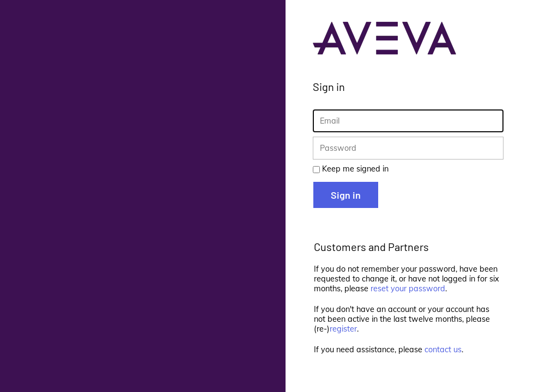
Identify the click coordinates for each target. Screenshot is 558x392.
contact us (443, 350)
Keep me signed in (355, 169)
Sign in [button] (346, 195)
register (343, 329)
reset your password (408, 289)
